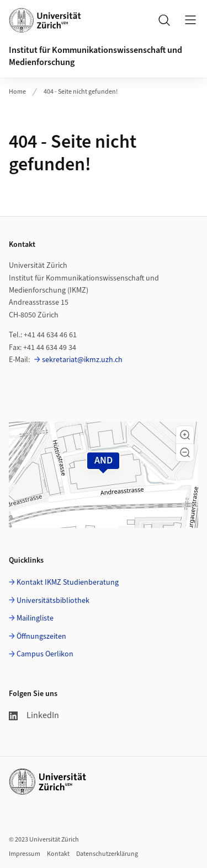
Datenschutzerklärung (107, 854)
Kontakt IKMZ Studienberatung (68, 583)
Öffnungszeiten (41, 637)
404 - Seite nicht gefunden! (81, 92)
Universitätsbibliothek (53, 601)
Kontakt (58, 854)
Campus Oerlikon (45, 654)
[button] (185, 435)
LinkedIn (34, 715)
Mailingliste (35, 618)
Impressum (25, 854)
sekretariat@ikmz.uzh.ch (82, 360)
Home (17, 92)
